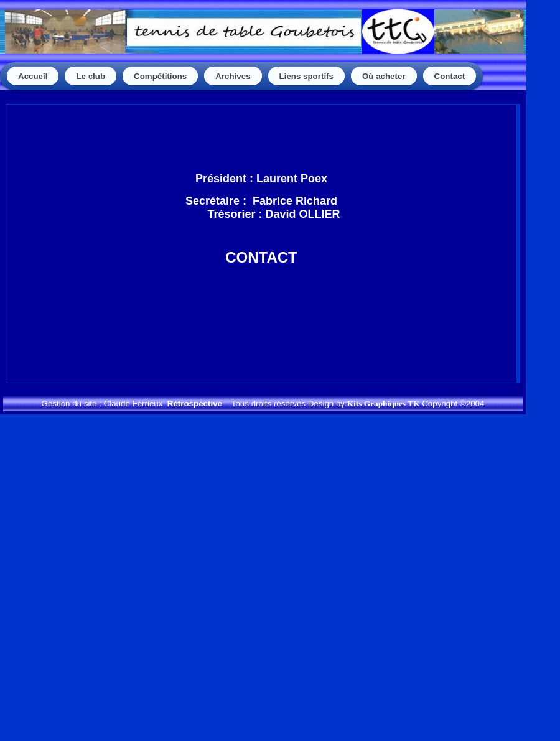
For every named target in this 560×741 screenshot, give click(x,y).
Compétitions (160, 76)
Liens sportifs (306, 76)
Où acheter (384, 76)
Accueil (33, 76)
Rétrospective (195, 403)
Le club (91, 76)
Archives (233, 76)
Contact (450, 76)
